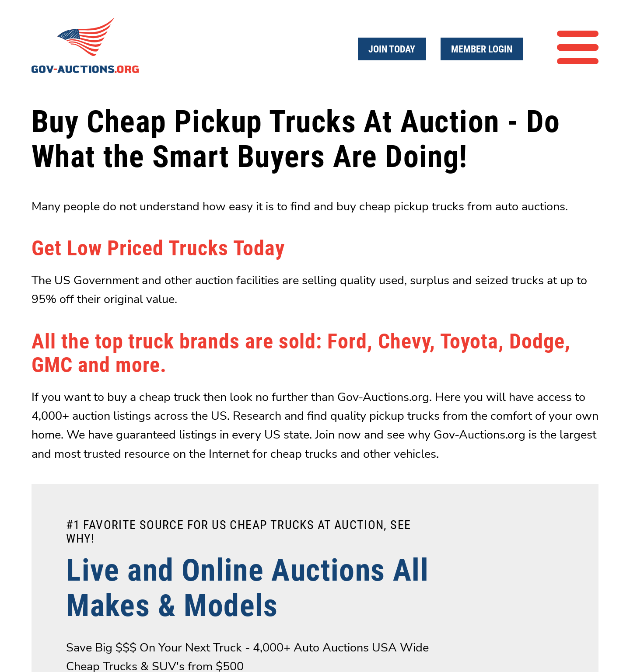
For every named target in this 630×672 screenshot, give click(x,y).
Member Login (482, 49)
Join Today (392, 49)
